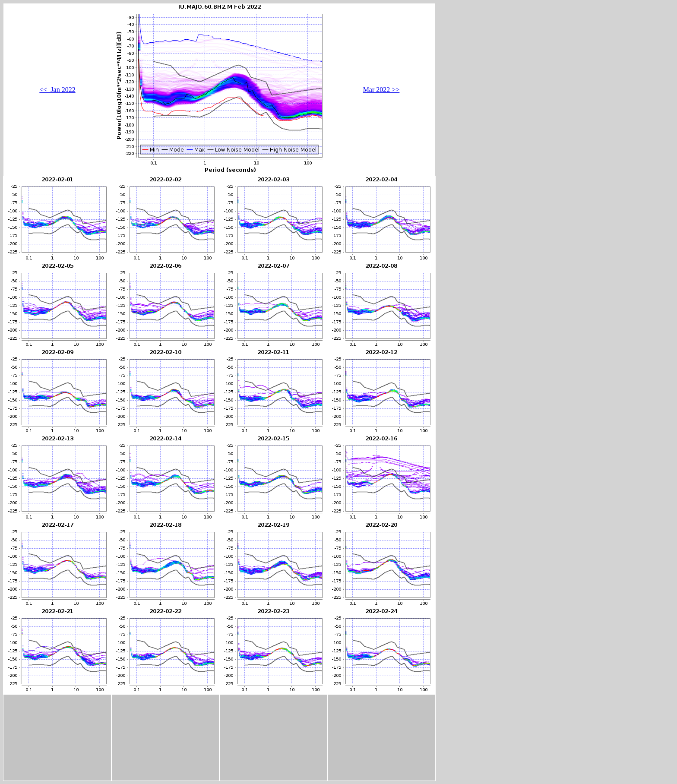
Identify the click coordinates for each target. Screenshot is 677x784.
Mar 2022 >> (381, 90)
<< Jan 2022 (57, 90)
